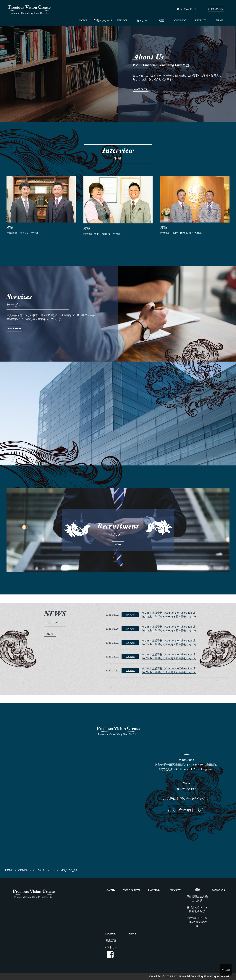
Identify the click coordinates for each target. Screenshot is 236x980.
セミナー (142, 21)
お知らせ (130, 615)
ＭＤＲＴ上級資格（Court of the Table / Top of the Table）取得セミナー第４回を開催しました (169, 643)
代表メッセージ (103, 21)
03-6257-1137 (186, 789)
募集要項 (111, 940)
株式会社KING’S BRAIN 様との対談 (197, 922)
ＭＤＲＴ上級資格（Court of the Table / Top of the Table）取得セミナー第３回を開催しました (169, 656)
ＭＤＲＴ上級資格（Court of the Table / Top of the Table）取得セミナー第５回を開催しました (169, 629)
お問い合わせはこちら (186, 810)
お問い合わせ (216, 9)
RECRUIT (200, 21)
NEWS (220, 21)
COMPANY (181, 21)
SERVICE (122, 21)
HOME (83, 21)
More (50, 634)
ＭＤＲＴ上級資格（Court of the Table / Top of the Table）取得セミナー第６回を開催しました (169, 615)
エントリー (111, 947)
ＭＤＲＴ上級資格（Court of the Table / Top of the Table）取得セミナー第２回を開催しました (169, 670)
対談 (161, 21)
